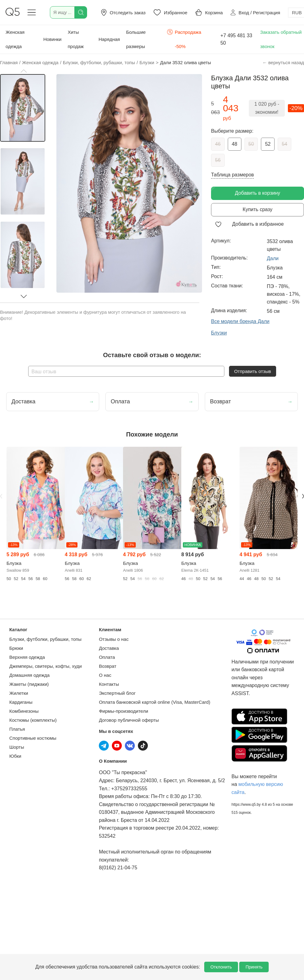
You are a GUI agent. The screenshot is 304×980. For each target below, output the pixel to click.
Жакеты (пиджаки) (29, 684)
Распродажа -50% (184, 39)
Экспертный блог (117, 693)
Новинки (53, 39)
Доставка (109, 648)
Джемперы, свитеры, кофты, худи (46, 666)
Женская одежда (15, 39)
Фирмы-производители (123, 711)
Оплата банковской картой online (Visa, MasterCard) (154, 702)
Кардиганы (21, 702)
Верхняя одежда (27, 657)
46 (218, 144)
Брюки (16, 648)
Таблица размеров (232, 175)
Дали (273, 258)
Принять (254, 967)
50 (251, 144)
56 (218, 160)
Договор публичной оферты (129, 720)
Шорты (17, 747)
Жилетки (19, 693)
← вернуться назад (283, 62)
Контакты (109, 684)
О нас (105, 675)
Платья (17, 729)
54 (284, 144)
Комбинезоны (24, 711)
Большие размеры (136, 39)
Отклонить (221, 967)
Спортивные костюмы (33, 738)
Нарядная (109, 39)
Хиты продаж (76, 39)
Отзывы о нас (114, 639)
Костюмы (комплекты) (33, 720)
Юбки (15, 756)
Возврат (108, 666)
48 (235, 144)
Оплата (107, 657)
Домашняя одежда (29, 675)
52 (268, 144)
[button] (24, 71)
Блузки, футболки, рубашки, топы (45, 639)
